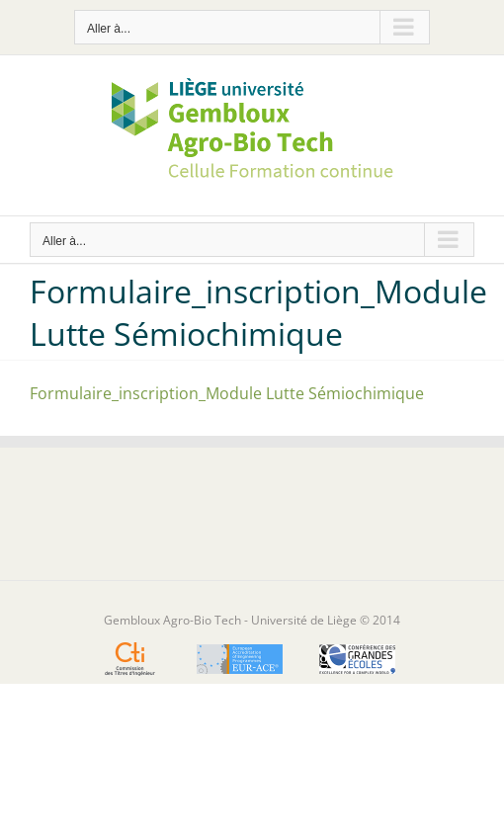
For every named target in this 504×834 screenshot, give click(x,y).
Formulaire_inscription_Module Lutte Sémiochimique (227, 393)
